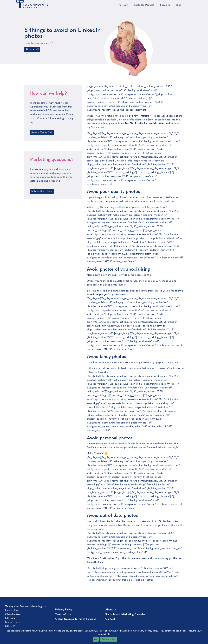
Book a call (32, 49)
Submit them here (42, 191)
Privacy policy (109, 639)
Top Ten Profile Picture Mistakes (144, 124)
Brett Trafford (140, 116)
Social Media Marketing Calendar (125, 614)
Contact (110, 619)
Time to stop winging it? (39, 43)
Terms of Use (63, 614)
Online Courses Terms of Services (76, 619)
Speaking (165, 5)
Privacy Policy (64, 610)
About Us (111, 610)
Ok (96, 639)
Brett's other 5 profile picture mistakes (123, 559)
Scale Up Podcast (144, 5)
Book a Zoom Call (42, 133)
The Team (123, 5)
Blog (179, 5)
